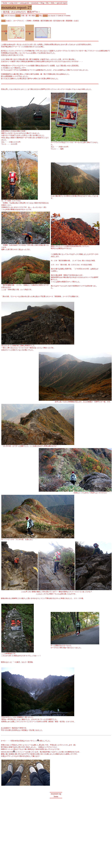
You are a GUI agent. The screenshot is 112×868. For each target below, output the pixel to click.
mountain (35, 3)
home (5, 3)
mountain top (56, 794)
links (53, 3)
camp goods (24, 3)
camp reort (14, 3)
